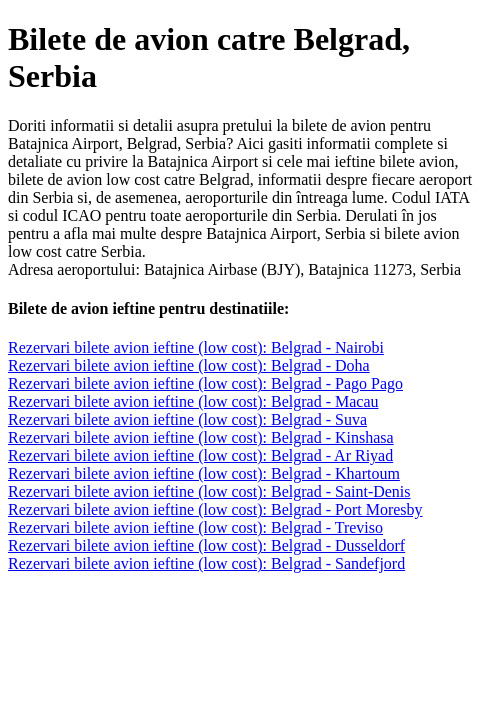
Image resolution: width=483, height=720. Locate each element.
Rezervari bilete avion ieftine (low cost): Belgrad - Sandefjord (206, 563)
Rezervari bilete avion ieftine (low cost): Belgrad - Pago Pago (205, 383)
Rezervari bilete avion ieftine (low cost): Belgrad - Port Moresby (215, 509)
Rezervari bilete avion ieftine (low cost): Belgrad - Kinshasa (201, 437)
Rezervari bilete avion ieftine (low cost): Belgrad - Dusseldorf (206, 545)
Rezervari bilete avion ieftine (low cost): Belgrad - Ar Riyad (200, 455)
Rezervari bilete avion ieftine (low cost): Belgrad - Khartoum (204, 473)
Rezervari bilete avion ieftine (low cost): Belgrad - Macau (193, 401)
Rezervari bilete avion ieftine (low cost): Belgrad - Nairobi (196, 347)
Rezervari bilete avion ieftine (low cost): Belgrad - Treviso (195, 527)
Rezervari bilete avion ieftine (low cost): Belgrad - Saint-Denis (209, 491)
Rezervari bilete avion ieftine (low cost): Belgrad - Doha (189, 365)
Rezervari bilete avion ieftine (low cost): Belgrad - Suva (187, 419)
